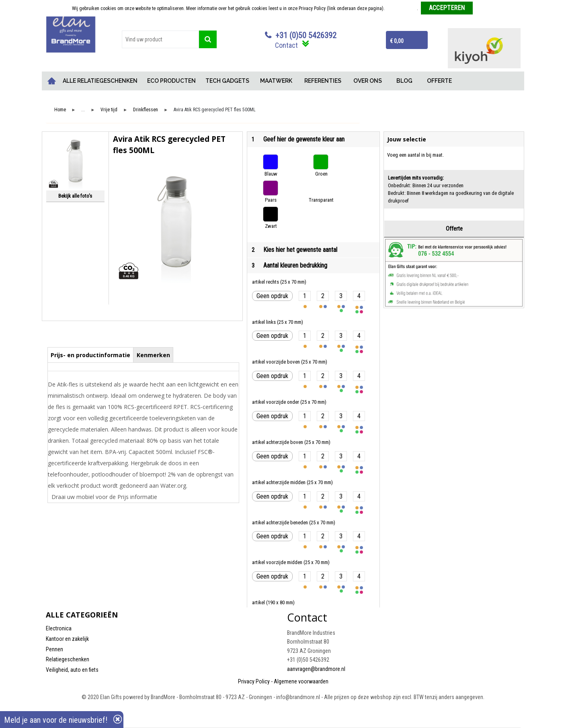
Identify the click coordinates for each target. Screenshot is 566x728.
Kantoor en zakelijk (67, 639)
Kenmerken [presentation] (153, 355)
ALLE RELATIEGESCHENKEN (100, 81)
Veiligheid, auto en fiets (72, 670)
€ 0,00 (397, 41)
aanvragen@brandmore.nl (316, 669)
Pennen (54, 649)
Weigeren (485, 8)
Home (52, 81)
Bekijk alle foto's (75, 196)
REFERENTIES (323, 81)
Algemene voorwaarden (301, 681)
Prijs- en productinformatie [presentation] (90, 355)
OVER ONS (368, 81)
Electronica (59, 628)
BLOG (404, 81)
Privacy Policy (254, 681)
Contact (286, 45)
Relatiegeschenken (68, 659)
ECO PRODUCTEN (171, 81)
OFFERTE (439, 81)
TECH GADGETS (227, 81)
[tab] (91, 355)
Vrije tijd (109, 110)
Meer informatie (401, 8)
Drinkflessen (146, 110)
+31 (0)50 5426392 (306, 35)
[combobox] (160, 39)
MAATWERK (276, 81)
